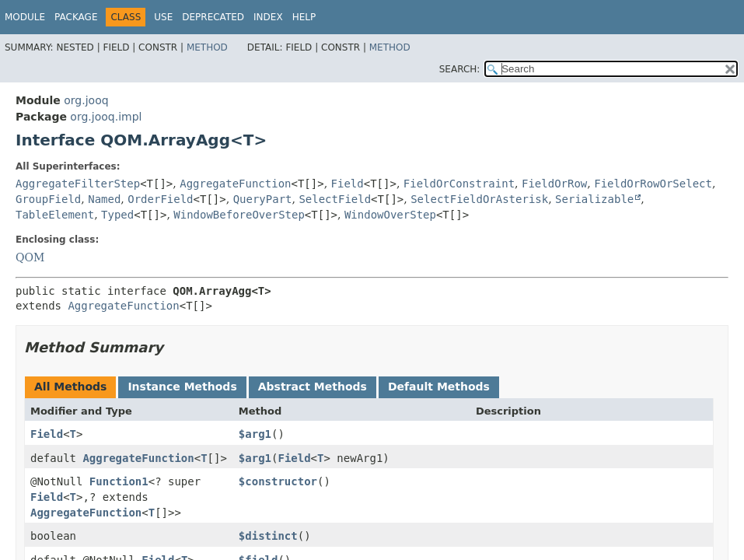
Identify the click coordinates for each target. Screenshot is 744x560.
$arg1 (255, 434)
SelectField (335, 199)
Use (163, 17)
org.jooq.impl (106, 117)
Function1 (119, 481)
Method (207, 47)
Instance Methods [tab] (182, 387)
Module (25, 17)
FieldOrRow (554, 184)
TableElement (55, 215)
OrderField (160, 199)
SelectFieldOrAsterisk (479, 199)
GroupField (48, 199)
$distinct (268, 536)
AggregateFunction (235, 184)
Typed (117, 215)
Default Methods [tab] (439, 387)
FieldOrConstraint (459, 184)
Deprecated (213, 17)
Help (304, 17)
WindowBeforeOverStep (239, 215)
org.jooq (86, 100)
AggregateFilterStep (78, 184)
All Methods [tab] (70, 387)
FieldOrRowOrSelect (653, 184)
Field (348, 184)
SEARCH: (460, 69)
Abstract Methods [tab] (313, 387)
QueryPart (263, 199)
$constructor (278, 481)
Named (104, 199)
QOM (30, 257)
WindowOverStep (390, 215)
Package (76, 17)
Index (268, 17)
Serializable (594, 199)
